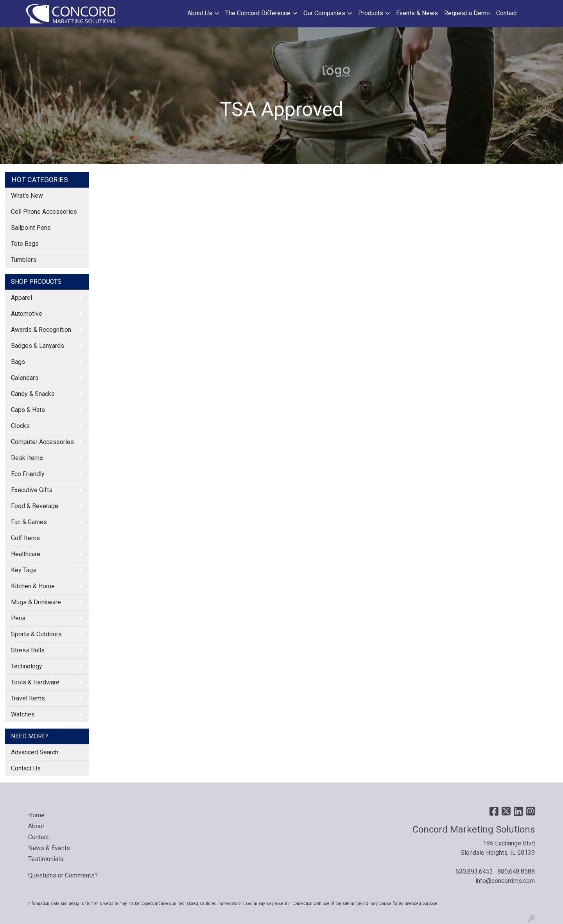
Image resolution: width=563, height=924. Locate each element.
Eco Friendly (28, 474)
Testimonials (46, 859)
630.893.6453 (474, 871)
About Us (200, 13)
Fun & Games (29, 522)
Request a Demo (467, 13)
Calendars (25, 378)
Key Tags (24, 570)
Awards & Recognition (41, 330)
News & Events (49, 848)
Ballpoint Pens (31, 228)
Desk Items (27, 458)
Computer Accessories (42, 442)
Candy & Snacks (33, 394)
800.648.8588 (516, 871)
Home (36, 815)
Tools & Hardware (35, 682)
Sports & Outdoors (36, 634)
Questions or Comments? (63, 875)
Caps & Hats (28, 410)
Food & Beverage (35, 506)
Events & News (417, 13)
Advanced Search (35, 752)
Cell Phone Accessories (44, 212)
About (36, 826)
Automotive (27, 314)
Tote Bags (25, 244)
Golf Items (25, 538)
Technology (27, 666)
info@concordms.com (505, 881)
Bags (18, 362)
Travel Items (28, 698)
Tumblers (24, 260)
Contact (507, 13)
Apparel (22, 298)
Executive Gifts (32, 490)
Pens (18, 618)
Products (371, 13)
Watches (23, 714)
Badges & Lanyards (38, 346)
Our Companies (324, 13)
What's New (27, 196)
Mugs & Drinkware (36, 602)
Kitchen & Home (33, 586)
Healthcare (26, 554)
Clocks (20, 426)
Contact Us (26, 768)
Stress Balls (28, 650)
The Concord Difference (258, 13)
